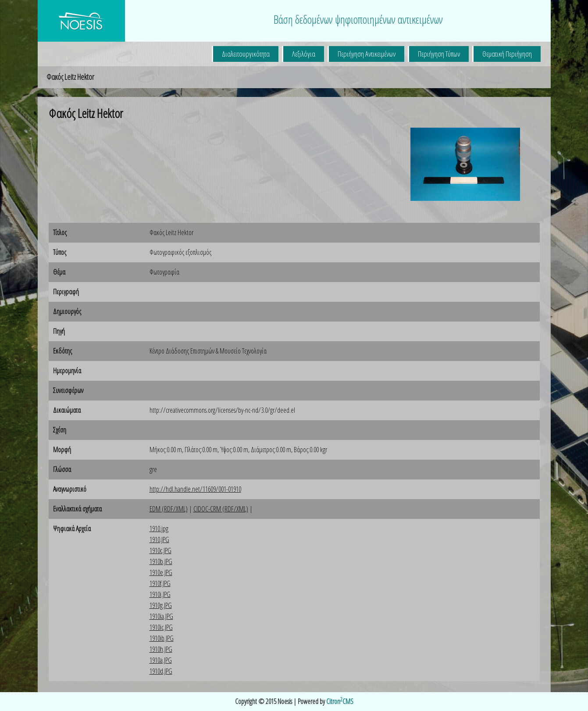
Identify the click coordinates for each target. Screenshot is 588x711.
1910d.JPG (161, 671)
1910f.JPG (160, 583)
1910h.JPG (161, 649)
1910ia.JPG (161, 616)
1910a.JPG (161, 660)
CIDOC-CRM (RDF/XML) (221, 509)
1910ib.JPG (162, 638)
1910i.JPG (160, 594)
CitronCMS (340, 701)
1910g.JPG (161, 605)
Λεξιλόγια (304, 54)
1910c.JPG (160, 550)
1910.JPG (159, 540)
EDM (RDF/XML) (169, 509)
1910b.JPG (161, 561)
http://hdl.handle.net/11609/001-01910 (195, 489)
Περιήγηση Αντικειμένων (367, 54)
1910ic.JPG (161, 627)
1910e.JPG (161, 572)
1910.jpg (159, 529)
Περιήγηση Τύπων (439, 54)
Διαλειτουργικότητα (246, 54)
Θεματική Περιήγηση (507, 54)
